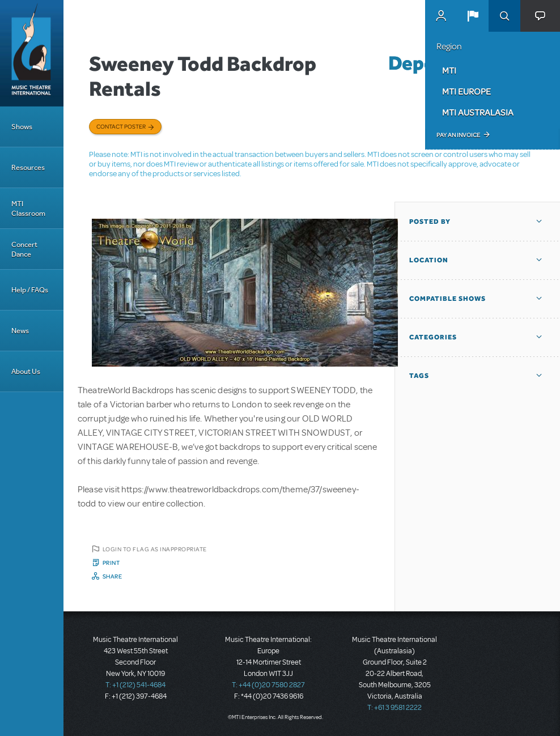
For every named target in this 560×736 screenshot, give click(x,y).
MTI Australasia (478, 112)
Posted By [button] (430, 222)
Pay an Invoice (458, 135)
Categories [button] (433, 337)
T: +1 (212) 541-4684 (135, 685)
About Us (26, 371)
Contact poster (121, 126)
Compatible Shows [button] (447, 299)
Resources (28, 167)
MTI (449, 70)
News (20, 331)
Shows (22, 127)
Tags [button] (419, 376)
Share (113, 576)
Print (111, 563)
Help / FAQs (30, 290)
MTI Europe (466, 91)
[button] (473, 16)
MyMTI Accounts (441, 16)
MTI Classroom (28, 209)
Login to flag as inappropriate (155, 549)
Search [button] (504, 16)
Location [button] (429, 260)
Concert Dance (24, 249)
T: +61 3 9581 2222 (394, 708)
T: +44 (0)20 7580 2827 (268, 685)
